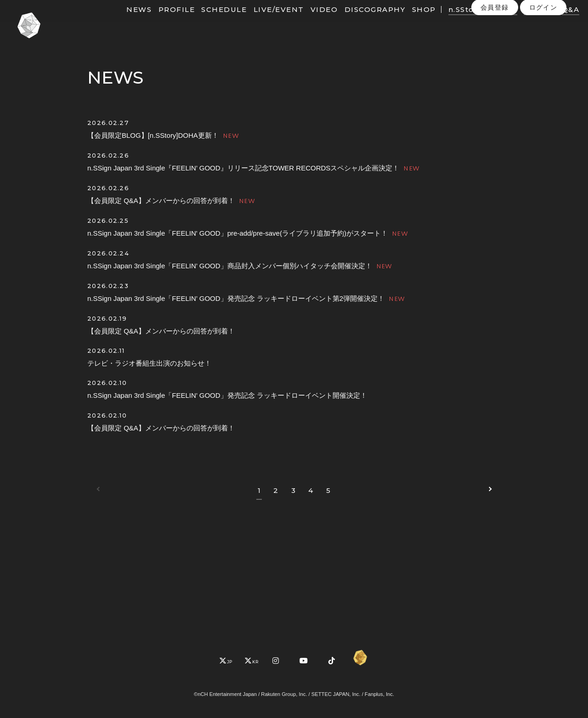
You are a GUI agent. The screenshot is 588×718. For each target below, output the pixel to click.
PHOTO (550, 22)
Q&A (557, 34)
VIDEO (335, 22)
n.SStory (476, 22)
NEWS (150, 22)
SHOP (434, 22)
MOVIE (514, 22)
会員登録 (495, 53)
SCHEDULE (235, 22)
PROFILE (187, 22)
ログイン (543, 53)
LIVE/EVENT (289, 22)
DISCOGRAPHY (386, 22)
